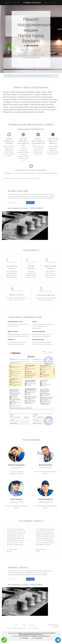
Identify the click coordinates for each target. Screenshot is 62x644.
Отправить (30, 203)
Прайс (46, 3)
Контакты (54, 3)
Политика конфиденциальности (16, 628)
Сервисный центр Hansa (12, 76)
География (17, 3)
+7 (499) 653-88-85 (31, 46)
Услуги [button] (7, 3)
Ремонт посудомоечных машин (30, 76)
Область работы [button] (34, 628)
